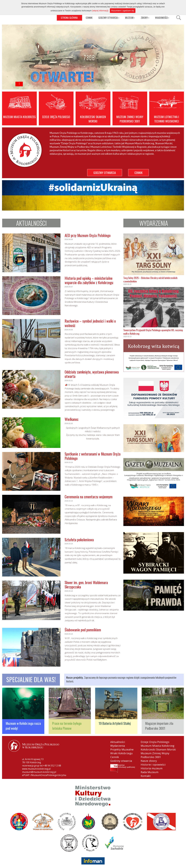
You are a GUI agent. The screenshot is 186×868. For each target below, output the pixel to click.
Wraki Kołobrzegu (121, 753)
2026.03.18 (69, 544)
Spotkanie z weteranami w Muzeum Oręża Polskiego (93, 456)
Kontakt (146, 776)
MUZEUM (130, 18)
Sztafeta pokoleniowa (79, 540)
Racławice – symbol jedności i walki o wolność (90, 323)
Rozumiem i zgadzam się (123, 11)
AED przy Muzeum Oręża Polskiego (88, 235)
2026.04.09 (69, 239)
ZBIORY (145, 18)
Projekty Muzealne (122, 749)
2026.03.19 (69, 462)
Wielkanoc (72, 419)
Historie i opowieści (153, 765)
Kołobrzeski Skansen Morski (158, 749)
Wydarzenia (118, 746)
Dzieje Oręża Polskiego (155, 742)
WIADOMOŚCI (162, 18)
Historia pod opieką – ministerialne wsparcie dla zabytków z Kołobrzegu (89, 280)
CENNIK (89, 18)
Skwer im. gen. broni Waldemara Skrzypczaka (86, 585)
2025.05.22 (127, 284)
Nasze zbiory (149, 761)
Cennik (115, 757)
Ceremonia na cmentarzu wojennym (89, 497)
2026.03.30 (69, 423)
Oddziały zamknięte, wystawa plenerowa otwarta (92, 374)
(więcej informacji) (100, 11)
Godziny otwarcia (121, 761)
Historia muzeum (152, 768)
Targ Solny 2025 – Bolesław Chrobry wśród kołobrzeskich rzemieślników (150, 280)
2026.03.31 (69, 380)
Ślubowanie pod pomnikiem (83, 630)
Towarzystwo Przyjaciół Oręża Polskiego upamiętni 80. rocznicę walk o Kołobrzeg (153, 332)
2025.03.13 (127, 336)
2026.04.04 (69, 330)
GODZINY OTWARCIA (109, 18)
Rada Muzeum (150, 772)
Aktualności (118, 742)
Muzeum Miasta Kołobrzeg (158, 746)
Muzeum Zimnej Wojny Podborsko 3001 (155, 755)
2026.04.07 (69, 287)
